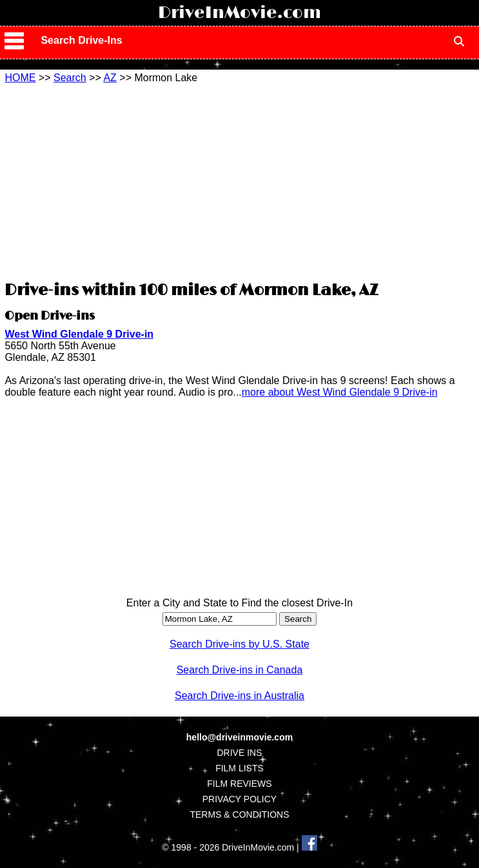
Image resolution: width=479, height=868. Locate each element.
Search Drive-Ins (81, 40)
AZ (110, 78)
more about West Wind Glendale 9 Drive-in (340, 392)
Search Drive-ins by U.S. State (240, 644)
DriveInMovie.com (240, 13)
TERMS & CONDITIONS (239, 815)
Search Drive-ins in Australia (240, 696)
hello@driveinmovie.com (240, 737)
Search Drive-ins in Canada (240, 670)
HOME (20, 78)
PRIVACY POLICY (240, 799)
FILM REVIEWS (239, 784)
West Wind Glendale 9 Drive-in (79, 334)
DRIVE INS (239, 753)
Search (70, 78)
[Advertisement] (239, 180)
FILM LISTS (240, 768)
